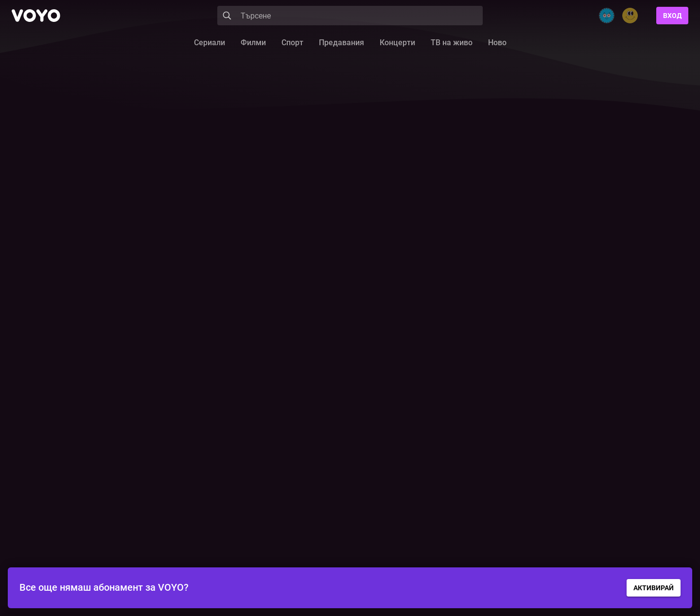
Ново (497, 43)
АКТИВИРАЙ (654, 588)
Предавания (341, 43)
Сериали (210, 43)
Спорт (292, 43)
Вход (672, 16)
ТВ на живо (452, 43)
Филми (253, 43)
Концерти (397, 43)
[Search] (350, 16)
